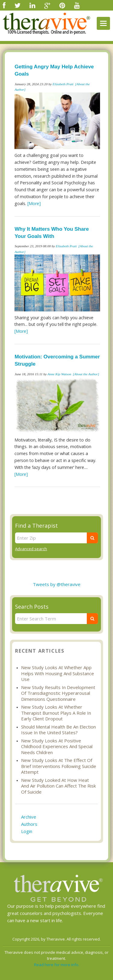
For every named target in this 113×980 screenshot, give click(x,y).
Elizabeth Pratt (63, 84)
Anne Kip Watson (59, 374)
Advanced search (31, 549)
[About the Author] (86, 374)
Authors (29, 824)
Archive (29, 817)
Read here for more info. (57, 965)
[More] (34, 203)
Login (27, 831)
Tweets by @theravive (57, 584)
